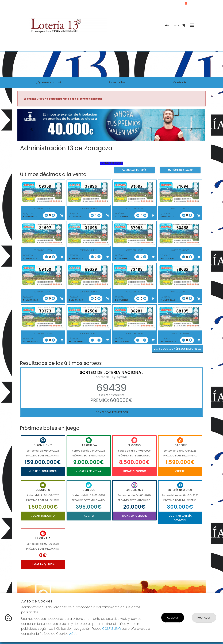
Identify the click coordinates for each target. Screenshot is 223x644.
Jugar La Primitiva (89, 471)
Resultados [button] (117, 82)
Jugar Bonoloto (43, 516)
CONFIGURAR (111, 629)
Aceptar (173, 618)
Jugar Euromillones (43, 471)
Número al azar (180, 170)
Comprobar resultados (112, 412)
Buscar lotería (134, 170)
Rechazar (204, 618)
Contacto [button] (180, 82)
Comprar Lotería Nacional (180, 518)
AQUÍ (73, 634)
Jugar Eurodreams (134, 516)
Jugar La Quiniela (43, 564)
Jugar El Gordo (134, 471)
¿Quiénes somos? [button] (49, 82)
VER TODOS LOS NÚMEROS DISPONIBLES (177, 349)
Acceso (172, 25)
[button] (32, 129)
